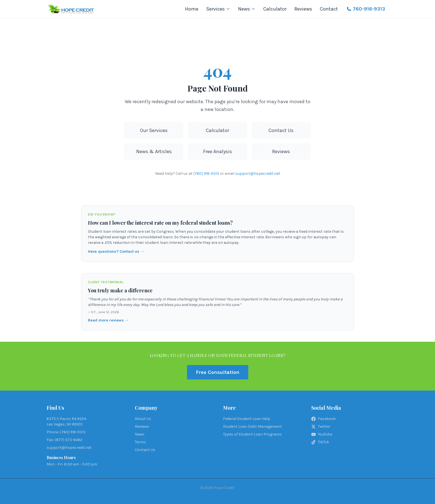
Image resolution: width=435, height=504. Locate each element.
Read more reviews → (108, 320)
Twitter (321, 426)
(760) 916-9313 (206, 174)
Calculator (275, 9)
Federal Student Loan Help (247, 419)
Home (192, 9)
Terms (140, 442)
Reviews (303, 9)
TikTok (320, 442)
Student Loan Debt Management (252, 426)
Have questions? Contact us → (116, 251)
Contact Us (281, 130)
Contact (329, 9)
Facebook (323, 419)
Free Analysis (217, 151)
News (247, 9)
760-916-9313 (366, 9)
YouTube (322, 434)
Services (218, 9)
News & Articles (154, 151)
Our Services (154, 130)
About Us (143, 419)
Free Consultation (218, 372)
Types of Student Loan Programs (252, 434)
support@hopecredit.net (258, 174)
